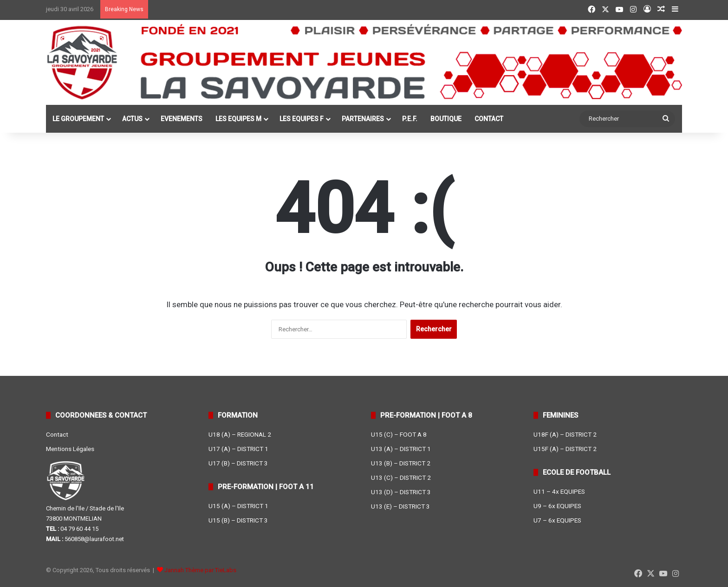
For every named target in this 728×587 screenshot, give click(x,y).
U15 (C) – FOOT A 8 (399, 434)
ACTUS (132, 119)
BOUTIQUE (446, 119)
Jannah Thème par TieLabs (200, 570)
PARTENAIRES (363, 119)
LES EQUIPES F (302, 119)
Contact (57, 434)
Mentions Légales (70, 449)
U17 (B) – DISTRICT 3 (238, 463)
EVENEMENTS (182, 119)
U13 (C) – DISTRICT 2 (401, 477)
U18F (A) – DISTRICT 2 (565, 434)
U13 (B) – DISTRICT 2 (401, 463)
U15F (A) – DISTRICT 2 (565, 449)
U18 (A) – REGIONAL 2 (240, 434)
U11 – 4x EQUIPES (559, 491)
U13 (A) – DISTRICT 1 (401, 449)
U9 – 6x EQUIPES (557, 506)
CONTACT (489, 119)
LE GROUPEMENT (78, 119)
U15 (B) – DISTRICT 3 (238, 520)
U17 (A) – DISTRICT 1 (238, 449)
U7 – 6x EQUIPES (557, 520)
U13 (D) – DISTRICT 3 (401, 492)
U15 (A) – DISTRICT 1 (238, 506)
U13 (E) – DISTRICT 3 (400, 506)
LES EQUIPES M (238, 119)
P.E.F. (410, 119)
